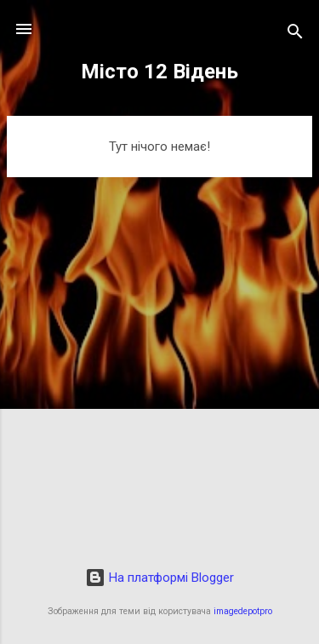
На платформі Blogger (159, 578)
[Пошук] (295, 34)
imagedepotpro (243, 611)
